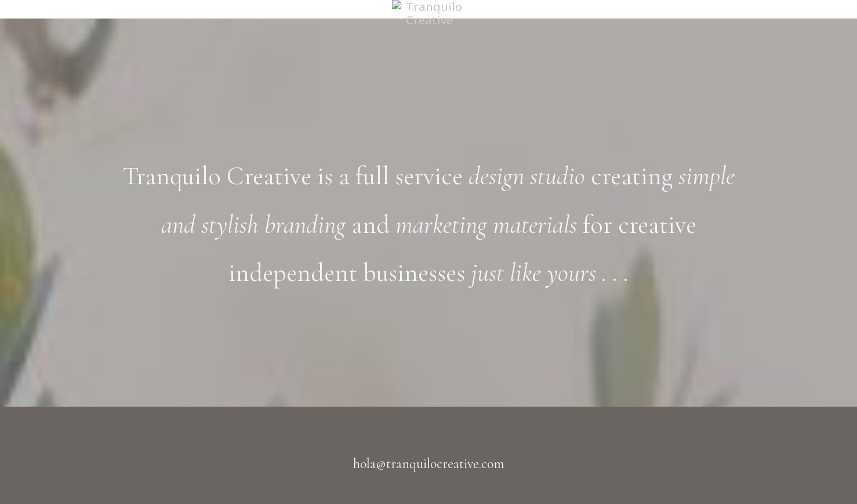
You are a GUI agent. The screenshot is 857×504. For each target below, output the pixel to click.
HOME (447, 12)
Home (409, 12)
